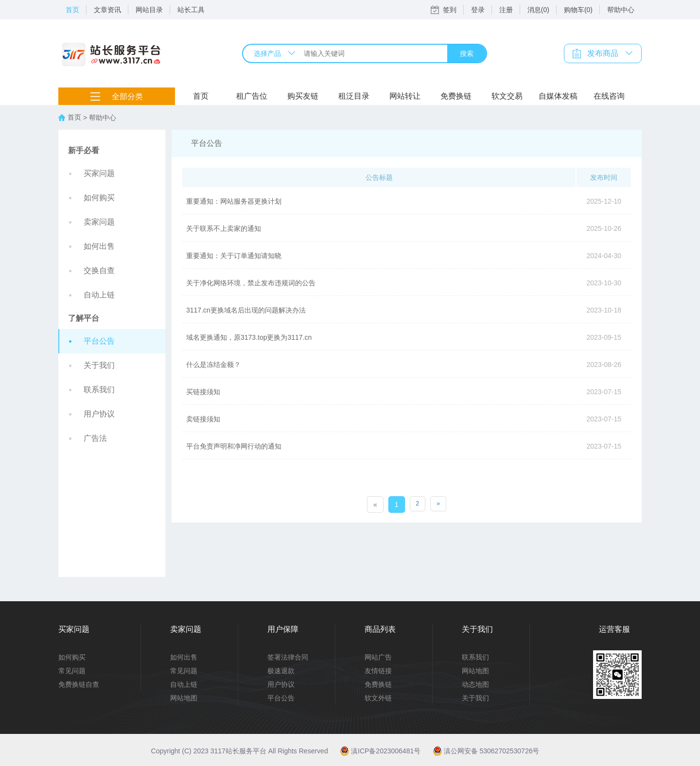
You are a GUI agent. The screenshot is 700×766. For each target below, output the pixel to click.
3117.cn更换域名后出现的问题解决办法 (246, 310)
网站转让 (405, 96)
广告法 (95, 438)
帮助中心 (621, 10)
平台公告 (99, 341)
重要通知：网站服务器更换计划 (234, 201)
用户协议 (99, 414)
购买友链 (303, 96)
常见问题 (72, 671)
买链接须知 (203, 392)
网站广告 (378, 657)
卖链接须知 (203, 419)
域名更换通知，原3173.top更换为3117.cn (249, 337)
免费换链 (456, 96)
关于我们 (99, 365)
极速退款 (281, 671)
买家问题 (99, 173)
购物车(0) (578, 10)
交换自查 (99, 270)
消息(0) (538, 10)
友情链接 (378, 671)
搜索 (467, 53)
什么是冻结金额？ (213, 365)
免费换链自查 (79, 684)
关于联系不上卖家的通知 (224, 228)
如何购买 (99, 198)
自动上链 (99, 295)
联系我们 (99, 390)
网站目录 (149, 10)
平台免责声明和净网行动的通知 (234, 446)
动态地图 (475, 684)
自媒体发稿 (558, 96)
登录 (478, 10)
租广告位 (252, 96)
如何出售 (99, 246)
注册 (506, 10)
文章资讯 (107, 10)
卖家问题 (99, 222)
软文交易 (507, 96)
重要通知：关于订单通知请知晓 (234, 256)
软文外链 (378, 698)
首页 (72, 10)
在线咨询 (609, 96)
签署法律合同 (288, 657)
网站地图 (184, 698)
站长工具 (191, 10)
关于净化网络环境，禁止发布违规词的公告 (251, 283)
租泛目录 (354, 96)
